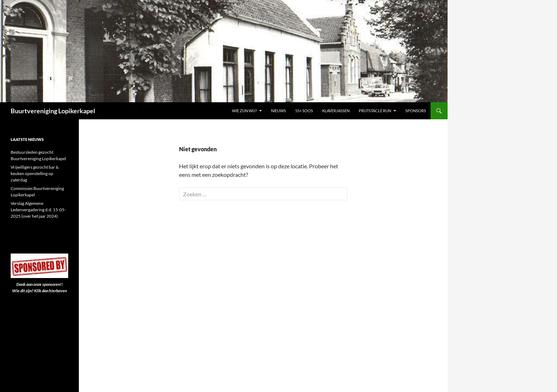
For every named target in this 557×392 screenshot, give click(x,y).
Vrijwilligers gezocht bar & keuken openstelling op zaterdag (35, 173)
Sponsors (416, 111)
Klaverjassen (336, 111)
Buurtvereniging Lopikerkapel (53, 111)
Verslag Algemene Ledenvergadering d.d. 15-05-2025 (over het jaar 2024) (38, 210)
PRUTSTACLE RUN (375, 111)
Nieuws (278, 111)
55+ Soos (304, 111)
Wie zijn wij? (244, 111)
